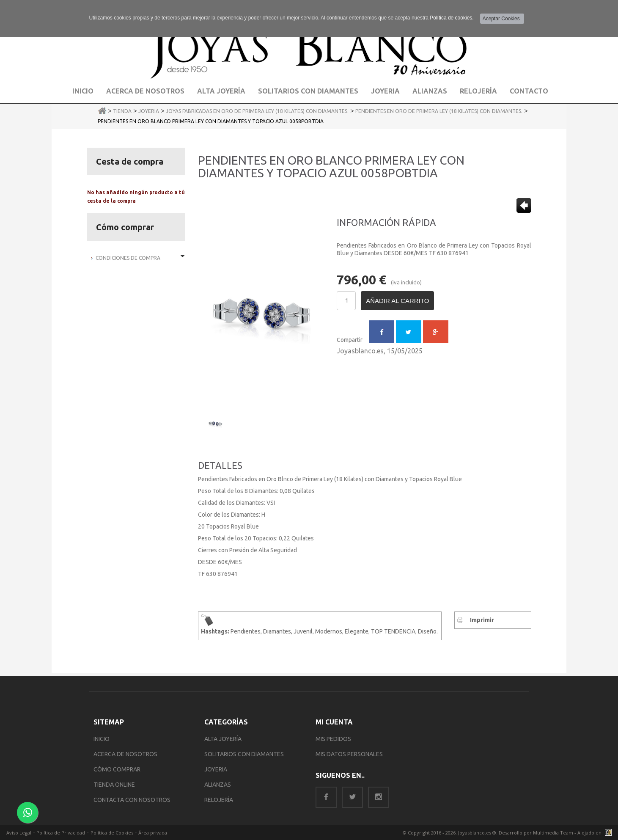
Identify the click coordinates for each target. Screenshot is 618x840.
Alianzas (430, 91)
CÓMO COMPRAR (117, 769)
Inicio (83, 91)
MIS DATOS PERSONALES (349, 754)
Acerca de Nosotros (145, 91)
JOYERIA (216, 769)
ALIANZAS (218, 785)
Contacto (529, 91)
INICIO (102, 739)
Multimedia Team (553, 833)
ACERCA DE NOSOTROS (125, 754)
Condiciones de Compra (128, 258)
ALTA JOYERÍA (223, 739)
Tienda (122, 111)
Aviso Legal (19, 833)
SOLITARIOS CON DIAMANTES (244, 754)
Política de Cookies (112, 833)
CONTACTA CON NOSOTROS (132, 800)
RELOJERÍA (219, 800)
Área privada (153, 833)
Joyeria (385, 91)
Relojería (478, 91)
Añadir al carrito (397, 301)
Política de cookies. (452, 18)
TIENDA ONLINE (114, 785)
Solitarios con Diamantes (308, 91)
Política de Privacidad (61, 833)
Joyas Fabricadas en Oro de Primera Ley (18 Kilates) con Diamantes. (257, 111)
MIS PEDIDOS (333, 739)
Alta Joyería (221, 91)
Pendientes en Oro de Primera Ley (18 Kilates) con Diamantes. (439, 111)
